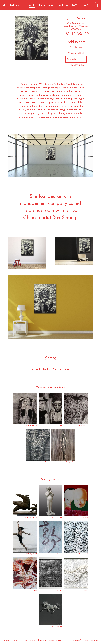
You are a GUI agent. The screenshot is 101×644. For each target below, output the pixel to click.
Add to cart (76, 42)
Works (32, 5)
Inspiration (63, 5)
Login (86, 5)
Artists (42, 5)
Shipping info (77, 640)
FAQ (75, 5)
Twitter (46, 369)
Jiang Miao (76, 18)
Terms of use (53, 640)
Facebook (35, 369)
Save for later (76, 47)
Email (67, 369)
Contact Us (94, 640)
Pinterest (57, 369)
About (51, 5)
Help (86, 640)
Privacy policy (62, 640)
